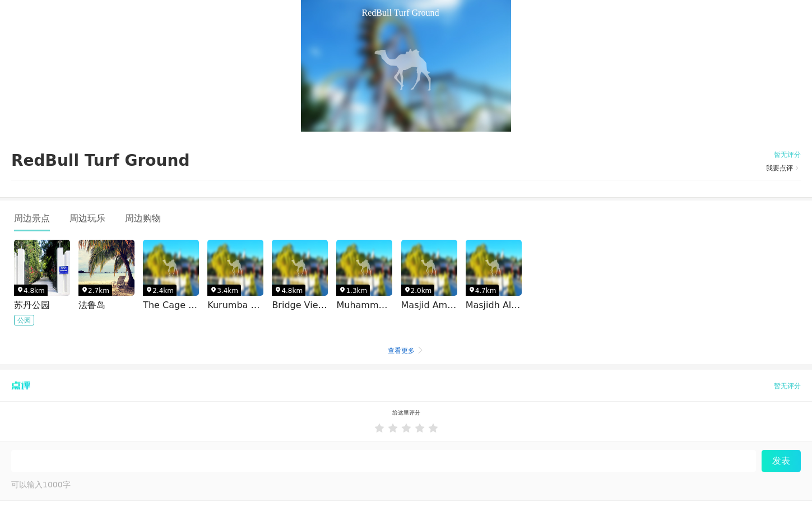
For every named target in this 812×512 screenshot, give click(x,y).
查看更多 (406, 351)
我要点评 (783, 168)
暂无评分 (787, 155)
